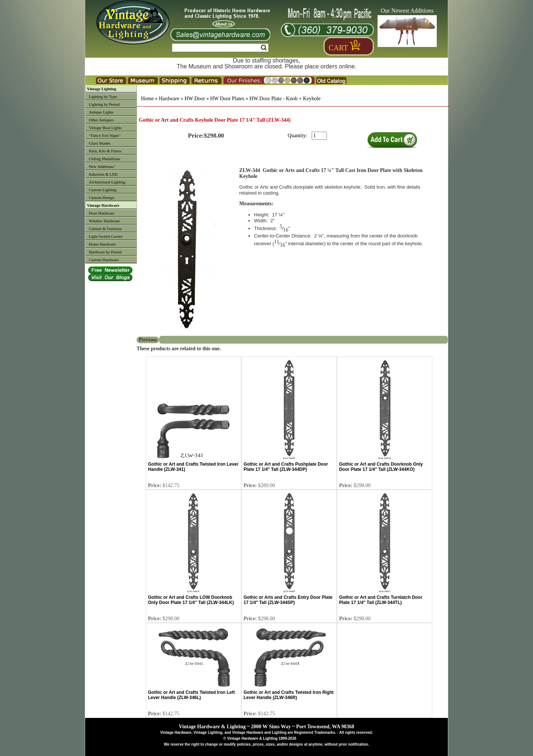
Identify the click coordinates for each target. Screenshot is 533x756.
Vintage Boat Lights (105, 128)
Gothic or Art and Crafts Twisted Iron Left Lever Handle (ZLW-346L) (192, 695)
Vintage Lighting (102, 89)
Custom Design (101, 198)
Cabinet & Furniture (105, 229)
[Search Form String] (220, 48)
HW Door (195, 99)
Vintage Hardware (103, 205)
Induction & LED (103, 174)
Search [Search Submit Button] (264, 48)
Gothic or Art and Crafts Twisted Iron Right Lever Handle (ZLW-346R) (289, 695)
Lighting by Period (104, 104)
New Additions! (102, 166)
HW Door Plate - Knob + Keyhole (285, 99)
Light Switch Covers (106, 236)
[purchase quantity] (319, 136)
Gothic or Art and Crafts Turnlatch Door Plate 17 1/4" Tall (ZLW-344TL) (381, 600)
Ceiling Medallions (105, 159)
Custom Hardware (104, 260)
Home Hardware (102, 244)
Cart (338, 48)
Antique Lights (101, 112)
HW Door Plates (227, 99)
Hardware (169, 99)
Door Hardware (102, 213)
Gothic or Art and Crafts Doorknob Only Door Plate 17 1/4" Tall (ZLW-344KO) (381, 467)
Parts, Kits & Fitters (105, 151)
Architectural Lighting (107, 182)
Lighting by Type (103, 97)
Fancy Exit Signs (105, 135)
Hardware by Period (105, 252)
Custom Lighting (103, 190)
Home (147, 99)
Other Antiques (101, 120)
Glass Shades (100, 143)
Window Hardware (104, 221)
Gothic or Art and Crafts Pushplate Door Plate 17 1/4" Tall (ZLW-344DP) (286, 467)
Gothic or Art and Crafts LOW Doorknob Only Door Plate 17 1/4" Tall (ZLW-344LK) (191, 600)
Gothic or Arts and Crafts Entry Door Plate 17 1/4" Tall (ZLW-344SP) (288, 600)
